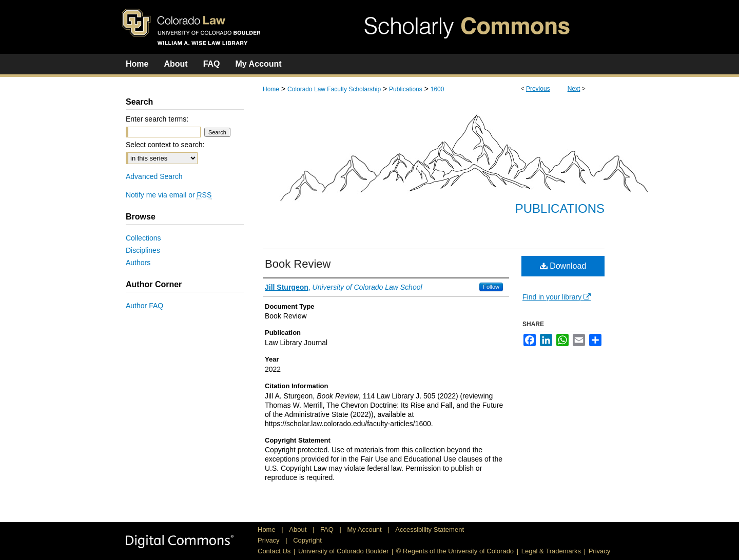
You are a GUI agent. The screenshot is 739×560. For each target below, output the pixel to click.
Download (563, 266)
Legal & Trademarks (551, 551)
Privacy (269, 540)
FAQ (328, 529)
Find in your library (557, 297)
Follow (491, 287)
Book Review (298, 264)
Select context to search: (165, 145)
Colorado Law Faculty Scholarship (334, 89)
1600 (437, 89)
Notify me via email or (169, 195)
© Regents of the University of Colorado (455, 551)
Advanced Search (154, 176)
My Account (366, 529)
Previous (538, 89)
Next (574, 89)
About (299, 529)
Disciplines (143, 250)
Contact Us (274, 551)
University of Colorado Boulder (343, 551)
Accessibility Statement (430, 529)
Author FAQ (144, 306)
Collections (143, 238)
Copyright (307, 540)
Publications (406, 89)
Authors (138, 263)
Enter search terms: (157, 119)
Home (271, 89)
